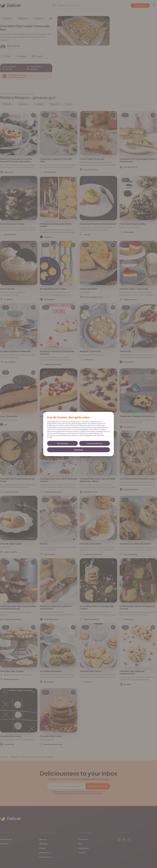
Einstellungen (62, 443)
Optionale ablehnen (95, 443)
